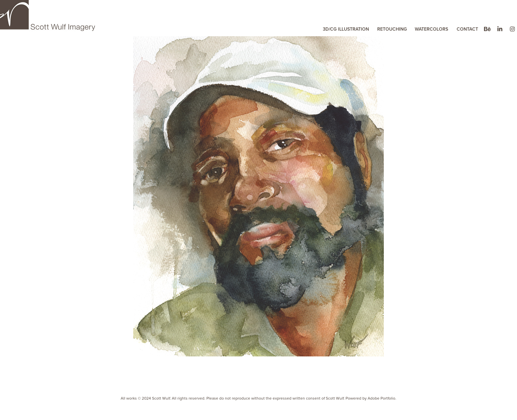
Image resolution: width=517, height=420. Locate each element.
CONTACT (467, 29)
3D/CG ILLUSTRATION (346, 29)
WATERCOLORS (431, 29)
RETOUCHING (392, 29)
